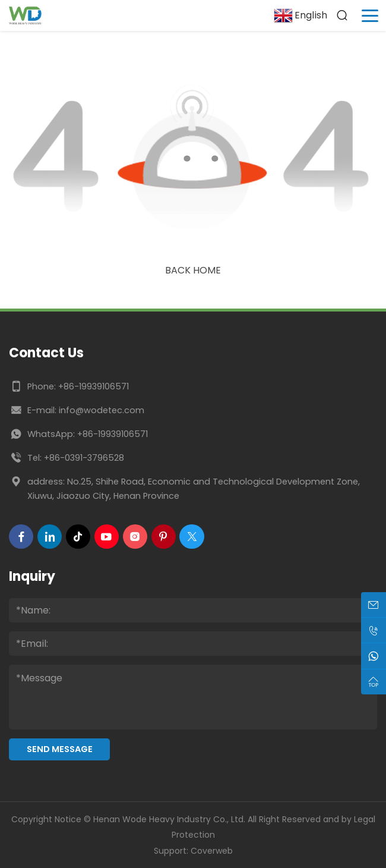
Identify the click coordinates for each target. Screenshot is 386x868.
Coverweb (212, 851)
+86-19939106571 (94, 386)
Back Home (193, 270)
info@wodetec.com (102, 410)
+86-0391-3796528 (84, 458)
